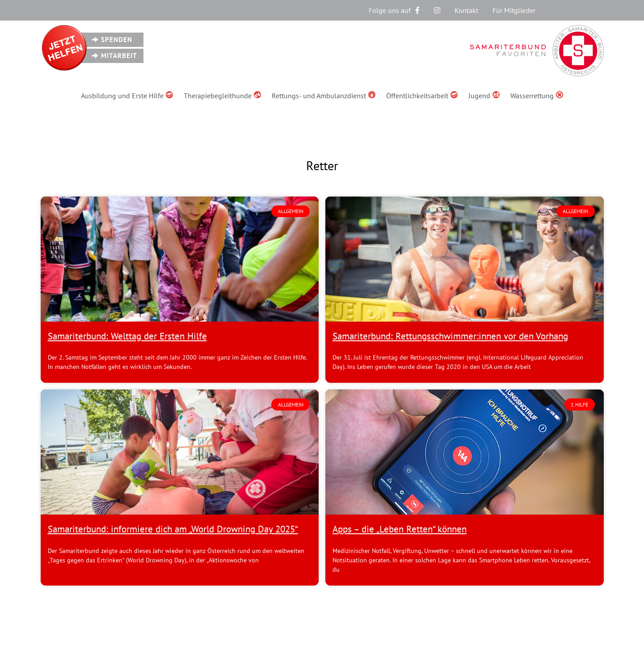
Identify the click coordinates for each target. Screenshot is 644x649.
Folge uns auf (394, 10)
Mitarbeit (119, 56)
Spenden (117, 40)
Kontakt (466, 10)
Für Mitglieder (514, 10)
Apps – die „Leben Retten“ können (400, 529)
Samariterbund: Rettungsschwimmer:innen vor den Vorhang (450, 336)
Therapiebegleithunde (222, 96)
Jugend (484, 96)
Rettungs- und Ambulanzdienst (324, 96)
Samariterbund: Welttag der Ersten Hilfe (127, 336)
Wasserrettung (537, 96)
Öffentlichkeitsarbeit (422, 96)
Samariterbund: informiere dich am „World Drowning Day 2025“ (173, 529)
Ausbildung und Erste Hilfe (127, 96)
